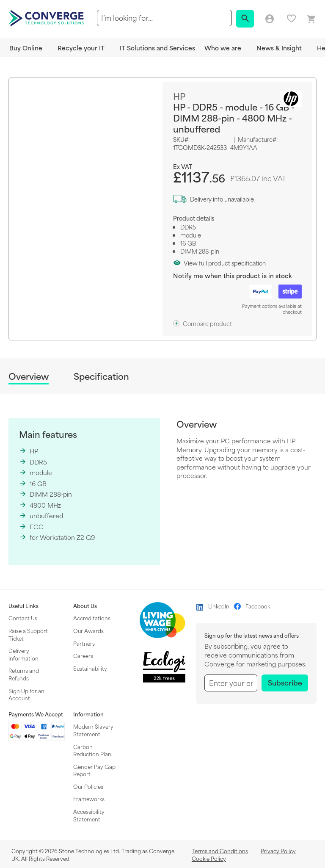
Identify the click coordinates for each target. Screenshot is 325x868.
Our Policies (88, 786)
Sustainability (90, 668)
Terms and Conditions (220, 851)
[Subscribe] (285, 683)
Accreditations (92, 618)
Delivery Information (23, 654)
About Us (85, 606)
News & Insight (279, 48)
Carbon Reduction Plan (92, 750)
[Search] (245, 19)
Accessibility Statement (89, 815)
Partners (84, 643)
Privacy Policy (278, 851)
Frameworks (89, 799)
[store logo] (47, 17)
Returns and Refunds (24, 674)
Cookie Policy (209, 858)
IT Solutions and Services (157, 48)
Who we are (223, 48)
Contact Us (23, 618)
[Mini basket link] (311, 19)
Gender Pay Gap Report (94, 770)
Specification (101, 376)
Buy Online (26, 48)
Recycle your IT (81, 48)
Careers (83, 655)
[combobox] (164, 18)
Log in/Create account (270, 19)
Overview (29, 377)
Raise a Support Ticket (28, 634)
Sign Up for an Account (26, 694)
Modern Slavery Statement (93, 730)
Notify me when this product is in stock (233, 275)
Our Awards (88, 630)
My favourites (291, 18)
